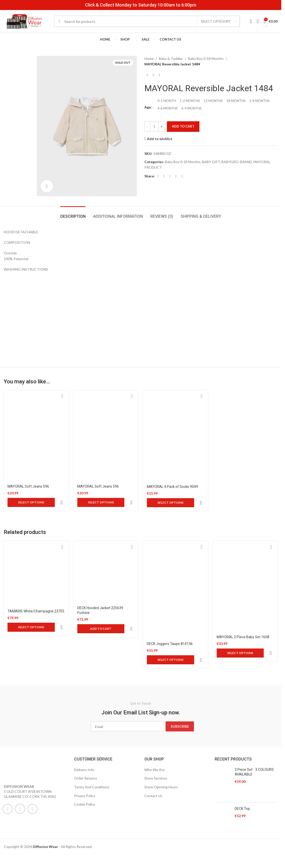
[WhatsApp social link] (33, 785)
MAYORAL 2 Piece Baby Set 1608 (243, 625)
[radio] (167, 101)
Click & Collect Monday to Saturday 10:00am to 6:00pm (141, 5)
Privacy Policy (85, 772)
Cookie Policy (85, 780)
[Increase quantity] (161, 127)
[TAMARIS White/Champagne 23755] (36, 561)
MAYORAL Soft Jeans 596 (28, 486)
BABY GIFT (211, 162)
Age (148, 107)
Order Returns (86, 754)
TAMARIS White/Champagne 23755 (36, 599)
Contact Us (153, 772)
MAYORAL (262, 162)
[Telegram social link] (182, 176)
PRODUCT (153, 167)
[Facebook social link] (158, 176)
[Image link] (24, 743)
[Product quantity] (154, 127)
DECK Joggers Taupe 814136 (170, 632)
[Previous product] (147, 75)
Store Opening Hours (161, 763)
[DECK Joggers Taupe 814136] (176, 578)
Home (149, 59)
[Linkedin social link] (176, 176)
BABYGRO (230, 162)
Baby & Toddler (171, 59)
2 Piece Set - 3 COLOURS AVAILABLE (254, 748)
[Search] (147, 21)
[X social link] (164, 176)
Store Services (156, 754)
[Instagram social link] (20, 785)
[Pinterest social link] (170, 176)
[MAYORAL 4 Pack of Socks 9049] (176, 436)
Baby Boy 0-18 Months (206, 59)
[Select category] (218, 21)
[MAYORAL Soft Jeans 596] (36, 436)
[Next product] (159, 75)
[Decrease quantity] (148, 127)
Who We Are (155, 746)
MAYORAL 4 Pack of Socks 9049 (172, 487)
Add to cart (183, 126)
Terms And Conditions (92, 763)
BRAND (246, 162)
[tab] (73, 214)
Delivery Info (84, 746)
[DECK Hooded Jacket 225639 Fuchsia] (106, 560)
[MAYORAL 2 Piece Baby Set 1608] (245, 574)
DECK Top (242, 785)
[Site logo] (24, 21)
